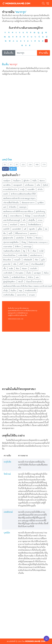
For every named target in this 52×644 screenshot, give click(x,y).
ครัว (24, 220)
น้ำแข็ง (29, 273)
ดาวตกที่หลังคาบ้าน (10, 189)
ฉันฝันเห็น (9, 53)
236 (30, 164)
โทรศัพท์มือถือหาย (35, 225)
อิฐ (24, 251)
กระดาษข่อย (8, 247)
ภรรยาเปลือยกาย (16, 216)
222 (23, 164)
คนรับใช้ (6, 229)
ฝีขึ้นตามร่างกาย (21, 233)
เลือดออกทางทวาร (28, 203)
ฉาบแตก (32, 295)
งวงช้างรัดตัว (8, 273)
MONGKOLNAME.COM (16, 3)
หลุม (21, 290)
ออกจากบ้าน (22, 295)
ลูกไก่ (43, 260)
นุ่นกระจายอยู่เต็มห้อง (11, 242)
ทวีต (13, 169)
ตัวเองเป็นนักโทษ (9, 255)
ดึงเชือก (30, 238)
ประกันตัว (34, 268)
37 (11, 164)
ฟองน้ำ (21, 282)
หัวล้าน (31, 277)
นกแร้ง (6, 194)
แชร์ (5, 169)
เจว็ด (38, 185)
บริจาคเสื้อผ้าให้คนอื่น (11, 203)
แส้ (25, 229)
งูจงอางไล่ (7, 264)
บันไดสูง (28, 216)
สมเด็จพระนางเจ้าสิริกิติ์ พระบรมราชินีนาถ (18, 211)
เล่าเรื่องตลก (29, 185)
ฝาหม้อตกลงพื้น (31, 290)
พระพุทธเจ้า (18, 185)
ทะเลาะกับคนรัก (39, 216)
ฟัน (5, 233)
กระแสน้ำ (17, 260)
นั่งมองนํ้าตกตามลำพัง (34, 282)
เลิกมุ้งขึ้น (32, 220)
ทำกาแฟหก (19, 273)
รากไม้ (41, 251)
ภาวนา (40, 220)
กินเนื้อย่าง (17, 181)
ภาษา (5, 225)
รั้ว (29, 251)
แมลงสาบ (33, 233)
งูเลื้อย (40, 229)
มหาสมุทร (38, 273)
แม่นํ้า (11, 233)
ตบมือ (11, 268)
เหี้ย (5, 268)
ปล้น (15, 264)
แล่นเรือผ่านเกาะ (36, 255)
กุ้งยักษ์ (45, 185)
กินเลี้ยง (13, 290)
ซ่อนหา (25, 268)
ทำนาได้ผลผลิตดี (37, 264)
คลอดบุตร (23, 207)
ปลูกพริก (32, 229)
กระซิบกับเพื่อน (9, 295)
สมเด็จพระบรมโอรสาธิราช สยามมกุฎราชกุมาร (19, 198)
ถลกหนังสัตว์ (17, 229)
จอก (27, 264)
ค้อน (18, 268)
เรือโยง (46, 273)
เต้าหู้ (5, 216)
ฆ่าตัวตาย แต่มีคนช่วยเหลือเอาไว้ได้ (23, 194)
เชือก (37, 260)
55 (17, 164)
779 (44, 164)
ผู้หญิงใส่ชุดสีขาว (9, 282)
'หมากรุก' (13, 64)
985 (37, 164)
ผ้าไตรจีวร (13, 207)
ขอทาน (23, 225)
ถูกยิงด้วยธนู (40, 211)
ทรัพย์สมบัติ (28, 260)
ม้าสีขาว (18, 247)
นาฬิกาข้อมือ (23, 255)
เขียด (34, 251)
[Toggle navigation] (48, 4)
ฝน (46, 229)
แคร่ (5, 207)
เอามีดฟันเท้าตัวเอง (18, 277)
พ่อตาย (42, 181)
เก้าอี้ (21, 264)
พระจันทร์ (14, 225)
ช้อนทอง (39, 238)
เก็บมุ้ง (6, 290)
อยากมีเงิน (7, 185)
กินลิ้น (35, 181)
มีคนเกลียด (7, 260)
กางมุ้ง (22, 189)
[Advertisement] (26, 103)
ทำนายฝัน (43, 53)
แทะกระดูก (28, 247)
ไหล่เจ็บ (6, 277)
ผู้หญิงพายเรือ (8, 238)
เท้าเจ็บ (40, 189)
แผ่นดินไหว (20, 238)
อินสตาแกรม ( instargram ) (38, 242)
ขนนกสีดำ (31, 189)
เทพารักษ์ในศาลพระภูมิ (12, 220)
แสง (37, 277)
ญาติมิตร (41, 203)
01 (5, 164)
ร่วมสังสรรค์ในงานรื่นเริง (12, 251)
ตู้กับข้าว (27, 181)
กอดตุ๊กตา (7, 181)
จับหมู (24, 242)
